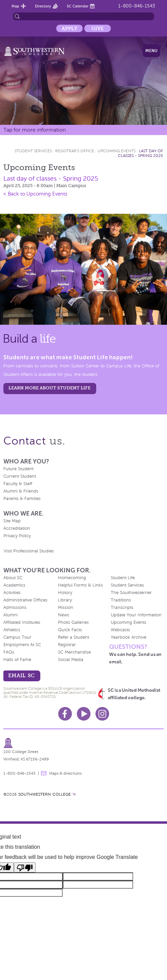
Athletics (12, 630)
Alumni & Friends (21, 491)
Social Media (71, 660)
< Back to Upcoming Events (35, 194)
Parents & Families (22, 499)
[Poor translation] (25, 867)
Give (98, 28)
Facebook (65, 714)
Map (15, 6)
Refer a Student (74, 637)
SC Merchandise (74, 652)
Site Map (12, 521)
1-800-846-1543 (137, 6)
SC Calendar (78, 6)
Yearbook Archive (129, 637)
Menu (151, 51)
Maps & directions (65, 773)
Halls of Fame (17, 660)
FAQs (9, 652)
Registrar (67, 645)
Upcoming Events (117, 151)
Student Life (123, 578)
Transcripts (122, 608)
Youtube (84, 714)
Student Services (33, 151)
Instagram (102, 714)
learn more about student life (49, 388)
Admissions (15, 608)
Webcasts (120, 630)
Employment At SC (22, 645)
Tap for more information (35, 130)
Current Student (20, 476)
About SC (13, 578)
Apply (69, 28)
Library (65, 600)
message (44, 773)
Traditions (121, 600)
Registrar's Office (75, 151)
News (64, 615)
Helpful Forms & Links (80, 585)
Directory (43, 6)
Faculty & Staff (18, 484)
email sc (21, 675)
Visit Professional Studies (29, 551)
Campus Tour (17, 637)
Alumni (11, 615)
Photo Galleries (73, 622)
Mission (66, 608)
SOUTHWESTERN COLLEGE (45, 794)
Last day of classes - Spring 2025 (140, 153)
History (65, 593)
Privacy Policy (17, 536)
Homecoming (72, 578)
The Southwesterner (131, 593)
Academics (14, 585)
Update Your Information (136, 615)
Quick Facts (70, 630)
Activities (12, 593)
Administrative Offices (25, 600)
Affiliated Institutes (22, 622)
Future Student (18, 469)
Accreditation (17, 528)
